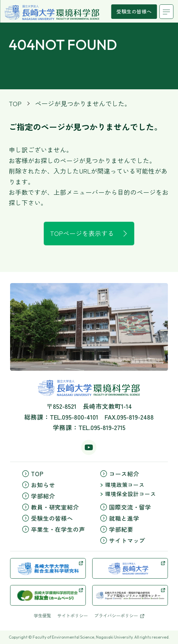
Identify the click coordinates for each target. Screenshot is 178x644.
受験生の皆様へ (134, 11)
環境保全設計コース (128, 494)
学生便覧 (42, 616)
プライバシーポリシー (119, 616)
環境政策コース (122, 485)
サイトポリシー (73, 616)
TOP (15, 103)
